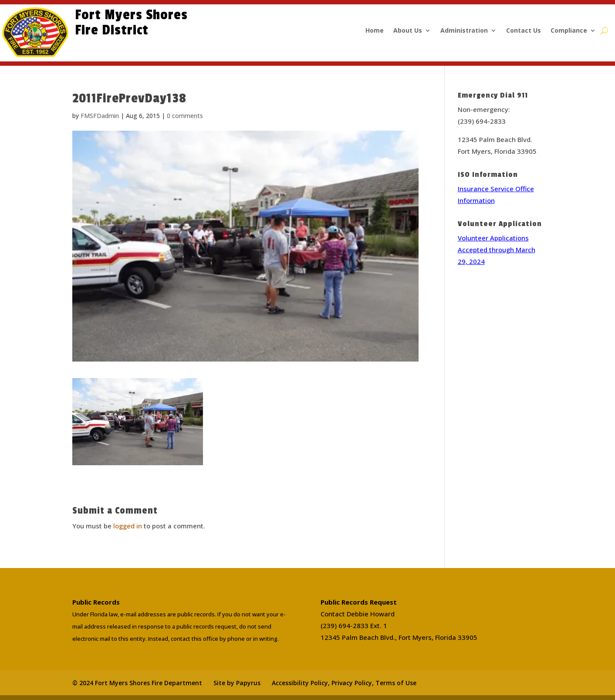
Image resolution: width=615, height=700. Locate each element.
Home (375, 31)
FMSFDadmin (100, 116)
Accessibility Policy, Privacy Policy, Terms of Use (344, 683)
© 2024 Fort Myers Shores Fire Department (137, 683)
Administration (464, 31)
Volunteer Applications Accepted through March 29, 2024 (497, 250)
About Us (408, 31)
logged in (128, 526)
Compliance (569, 31)
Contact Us (524, 31)
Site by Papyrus (237, 683)
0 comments (185, 116)
